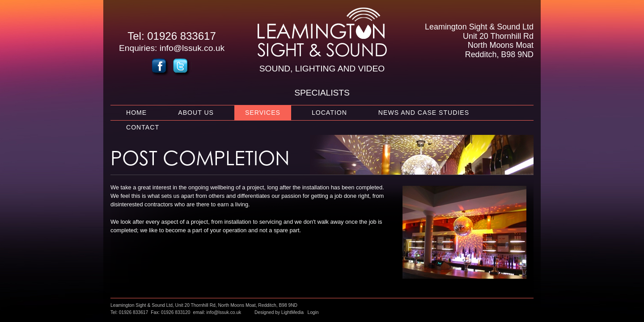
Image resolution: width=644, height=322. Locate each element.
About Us (196, 113)
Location (329, 113)
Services (263, 113)
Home (136, 113)
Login (313, 312)
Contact (143, 127)
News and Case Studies (424, 113)
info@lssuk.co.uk (192, 48)
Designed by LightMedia (279, 312)
